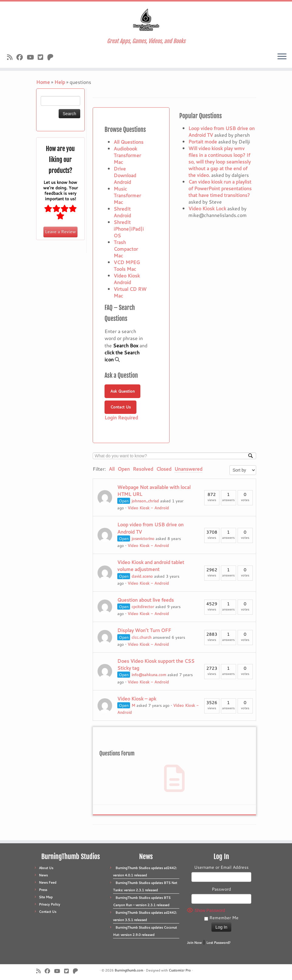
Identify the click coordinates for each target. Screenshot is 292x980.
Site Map (46, 897)
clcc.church (142, 637)
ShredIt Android (122, 212)
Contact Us (120, 407)
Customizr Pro (180, 970)
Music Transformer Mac (127, 195)
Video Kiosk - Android (148, 508)
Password (221, 889)
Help (60, 82)
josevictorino (143, 538)
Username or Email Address (221, 867)
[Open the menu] (282, 57)
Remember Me (221, 918)
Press (43, 890)
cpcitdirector (143, 607)
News (43, 875)
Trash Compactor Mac (126, 249)
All (112, 469)
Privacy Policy (50, 904)
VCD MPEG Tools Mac (127, 265)
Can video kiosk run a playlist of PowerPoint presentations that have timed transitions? (220, 188)
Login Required (121, 417)
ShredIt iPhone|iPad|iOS (129, 229)
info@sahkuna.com (149, 675)
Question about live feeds (146, 600)
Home (43, 82)
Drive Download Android (125, 175)
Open (124, 469)
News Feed (48, 882)
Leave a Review (60, 232)
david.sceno (142, 576)
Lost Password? (218, 943)
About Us (46, 868)
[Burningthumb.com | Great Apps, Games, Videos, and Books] (146, 20)
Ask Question (122, 391)
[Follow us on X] (42, 57)
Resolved (143, 469)
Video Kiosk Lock (207, 208)
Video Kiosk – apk (137, 698)
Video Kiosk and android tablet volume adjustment (151, 566)
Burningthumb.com (129, 970)
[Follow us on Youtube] (32, 57)
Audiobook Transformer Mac (127, 155)
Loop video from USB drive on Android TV (222, 131)
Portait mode (203, 141)
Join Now (194, 943)
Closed (164, 469)
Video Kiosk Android (127, 279)
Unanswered (188, 469)
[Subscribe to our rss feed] (12, 57)
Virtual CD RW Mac (130, 292)
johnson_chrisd (145, 501)
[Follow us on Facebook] (22, 57)
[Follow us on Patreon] (52, 57)
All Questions (129, 142)
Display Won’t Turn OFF (144, 630)
